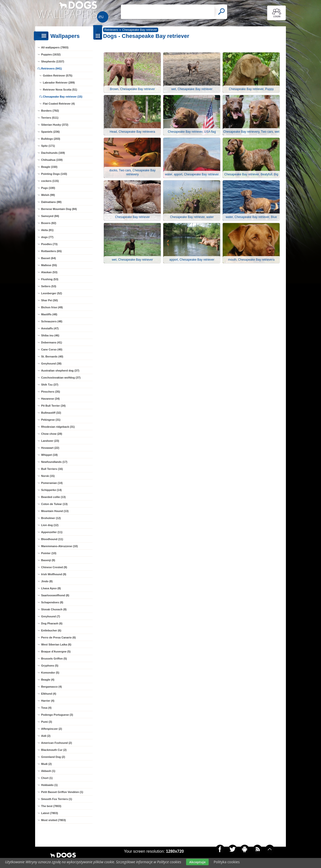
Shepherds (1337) (53, 61)
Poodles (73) (49, 244)
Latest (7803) (50, 813)
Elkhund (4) (49, 694)
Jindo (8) (47, 581)
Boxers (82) (49, 223)
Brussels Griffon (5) (54, 659)
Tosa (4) (46, 708)
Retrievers (111, 30)
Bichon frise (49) (52, 307)
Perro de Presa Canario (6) (58, 637)
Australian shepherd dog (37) (60, 371)
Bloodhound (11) (52, 539)
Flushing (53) (50, 279)
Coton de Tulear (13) (54, 504)
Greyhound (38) (51, 364)
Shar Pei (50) (50, 300)
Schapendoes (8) (52, 602)
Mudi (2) (46, 764)
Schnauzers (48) (52, 321)
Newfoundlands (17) (54, 462)
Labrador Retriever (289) (59, 83)
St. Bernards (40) (52, 356)
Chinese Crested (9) (54, 567)
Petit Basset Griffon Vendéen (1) (62, 792)
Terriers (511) (50, 118)
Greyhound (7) (51, 616)
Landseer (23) (50, 441)
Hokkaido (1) (49, 785)
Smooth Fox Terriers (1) (57, 799)
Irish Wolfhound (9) (54, 574)
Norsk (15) (48, 476)
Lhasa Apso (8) (51, 588)
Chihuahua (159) (52, 160)
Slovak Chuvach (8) (54, 609)
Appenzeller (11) (52, 532)
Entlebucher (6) (51, 630)
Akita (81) (47, 230)
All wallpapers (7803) (55, 47)
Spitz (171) (48, 146)
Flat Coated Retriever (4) (59, 104)
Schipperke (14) (51, 490)
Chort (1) (47, 778)
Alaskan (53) (49, 272)
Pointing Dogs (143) (54, 174)
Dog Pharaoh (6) (52, 623)
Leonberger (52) (52, 293)
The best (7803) (51, 806)
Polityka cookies (227, 862)
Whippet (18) (49, 455)
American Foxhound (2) (57, 743)
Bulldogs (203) (51, 139)
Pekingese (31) (51, 420)
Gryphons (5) (50, 666)
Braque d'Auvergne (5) (56, 652)
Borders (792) (50, 111)
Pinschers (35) (51, 392)
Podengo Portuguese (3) (57, 715)
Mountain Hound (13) (55, 511)
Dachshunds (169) (53, 153)
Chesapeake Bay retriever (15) (63, 97)
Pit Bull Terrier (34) (53, 406)
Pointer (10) (49, 553)
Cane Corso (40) (52, 349)
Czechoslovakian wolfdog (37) (61, 378)
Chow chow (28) (52, 434)
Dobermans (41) (52, 342)
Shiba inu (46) (50, 335)
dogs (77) (47, 237)
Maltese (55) (49, 265)
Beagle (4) (48, 680)
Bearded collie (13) (53, 497)
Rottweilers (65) (51, 251)
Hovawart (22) (50, 448)
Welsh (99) (48, 195)
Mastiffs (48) (49, 314)
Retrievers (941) (52, 68)
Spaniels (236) (50, 132)
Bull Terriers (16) (52, 469)
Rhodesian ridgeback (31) (58, 427)
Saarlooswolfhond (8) (55, 595)
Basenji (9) (48, 560)
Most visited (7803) (53, 820)
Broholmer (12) (51, 518)
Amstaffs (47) (50, 328)
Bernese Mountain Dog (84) (59, 209)
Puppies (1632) (51, 54)
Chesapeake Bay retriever (140, 30)
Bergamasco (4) (52, 687)
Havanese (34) (50, 399)
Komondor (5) (50, 673)
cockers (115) (50, 181)
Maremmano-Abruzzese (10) (59, 546)
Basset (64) (49, 258)
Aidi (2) (46, 736)
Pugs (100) (48, 188)
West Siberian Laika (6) (56, 644)
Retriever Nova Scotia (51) (60, 90)
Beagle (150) (49, 167)
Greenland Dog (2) (53, 757)
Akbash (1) (48, 771)
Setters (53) (49, 286)
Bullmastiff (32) (51, 413)
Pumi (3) (47, 722)
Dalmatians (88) (51, 202)
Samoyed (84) (50, 216)
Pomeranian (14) (52, 483)
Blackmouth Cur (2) (54, 750)
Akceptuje (197, 862)
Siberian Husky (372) (55, 125)
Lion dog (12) (50, 525)
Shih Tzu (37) (50, 385)
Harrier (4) (48, 701)
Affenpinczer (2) (52, 729)
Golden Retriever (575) (58, 76)
